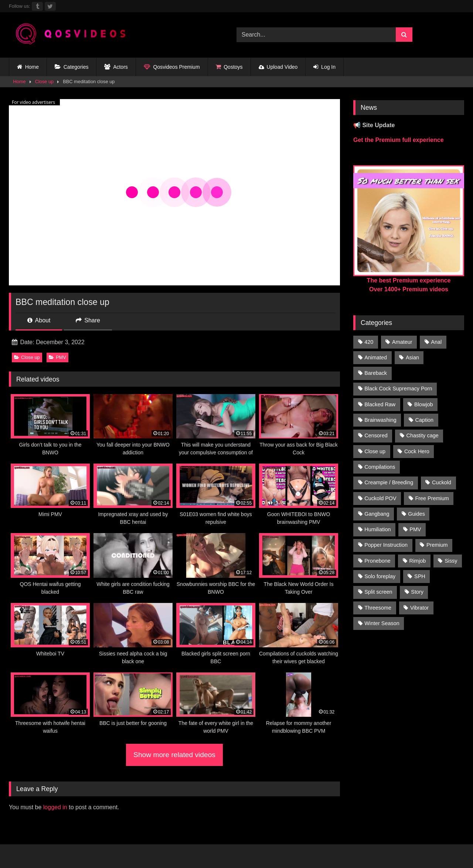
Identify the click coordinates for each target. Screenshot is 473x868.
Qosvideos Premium (172, 67)
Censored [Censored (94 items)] (376, 435)
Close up (45, 82)
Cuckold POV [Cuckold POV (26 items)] (380, 498)
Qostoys (229, 67)
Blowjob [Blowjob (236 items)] (423, 404)
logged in (55, 807)
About (39, 320)
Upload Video (278, 67)
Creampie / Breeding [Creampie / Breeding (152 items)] (389, 482)
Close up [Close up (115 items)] (375, 451)
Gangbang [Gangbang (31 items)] (377, 514)
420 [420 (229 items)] (369, 342)
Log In (324, 67)
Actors (116, 67)
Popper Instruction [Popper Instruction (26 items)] (386, 545)
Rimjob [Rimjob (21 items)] (418, 561)
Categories (72, 67)
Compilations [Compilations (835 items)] (380, 467)
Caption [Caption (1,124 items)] (425, 420)
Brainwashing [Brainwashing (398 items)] (380, 420)
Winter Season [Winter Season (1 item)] (382, 623)
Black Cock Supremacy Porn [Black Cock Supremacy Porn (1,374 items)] (398, 389)
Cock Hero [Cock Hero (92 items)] (417, 451)
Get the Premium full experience (399, 140)
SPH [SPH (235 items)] (420, 576)
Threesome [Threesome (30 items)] (378, 608)
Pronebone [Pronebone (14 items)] (377, 561)
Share (88, 320)
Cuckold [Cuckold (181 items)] (442, 482)
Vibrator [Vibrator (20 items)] (419, 608)
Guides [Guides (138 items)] (416, 514)
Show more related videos (174, 755)
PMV (57, 357)
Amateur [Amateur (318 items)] (402, 342)
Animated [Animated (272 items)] (376, 357)
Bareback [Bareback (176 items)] (376, 373)
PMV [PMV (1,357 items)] (415, 529)
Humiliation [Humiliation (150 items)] (377, 529)
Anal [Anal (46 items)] (436, 342)
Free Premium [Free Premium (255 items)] (432, 498)
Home (28, 67)
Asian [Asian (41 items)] (412, 357)
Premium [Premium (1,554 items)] (437, 545)
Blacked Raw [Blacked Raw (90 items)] (380, 404)
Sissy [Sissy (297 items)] (451, 561)
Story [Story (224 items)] (417, 592)
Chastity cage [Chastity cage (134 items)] (423, 435)
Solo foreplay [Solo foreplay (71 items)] (380, 576)
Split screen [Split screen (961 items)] (378, 592)
